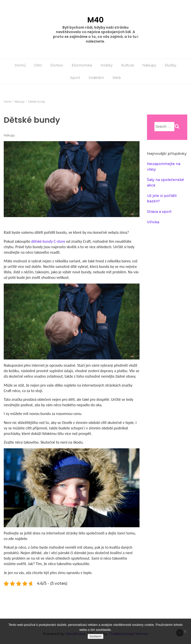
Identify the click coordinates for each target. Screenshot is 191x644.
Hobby (107, 65)
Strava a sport (159, 212)
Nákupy (149, 65)
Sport (75, 78)
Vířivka (153, 222)
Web (117, 78)
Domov (57, 65)
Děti (38, 65)
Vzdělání (96, 78)
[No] (185, 631)
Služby (170, 65)
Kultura (127, 65)
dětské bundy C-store (49, 241)
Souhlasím (95, 636)
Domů (20, 65)
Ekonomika (82, 65)
